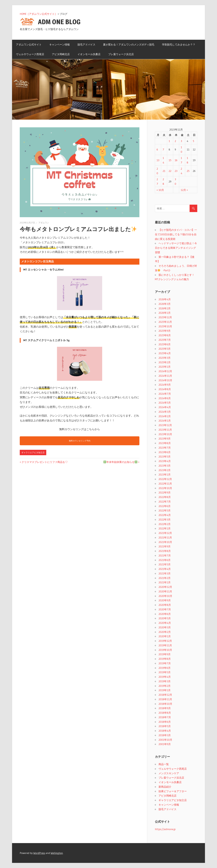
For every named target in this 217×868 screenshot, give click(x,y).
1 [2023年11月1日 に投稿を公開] (169, 141)
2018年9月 (165, 708)
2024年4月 (165, 407)
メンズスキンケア (169, 773)
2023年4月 (165, 461)
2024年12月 (165, 371)
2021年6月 (165, 560)
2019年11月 (165, 645)
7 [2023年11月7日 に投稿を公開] (163, 149)
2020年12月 (165, 587)
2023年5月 (165, 457)
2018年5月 (165, 726)
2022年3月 (165, 519)
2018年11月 (165, 699)
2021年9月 (165, 546)
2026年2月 (165, 308)
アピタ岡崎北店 (61, 54)
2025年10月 (165, 326)
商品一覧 (164, 764)
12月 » (184, 190)
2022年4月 (165, 515)
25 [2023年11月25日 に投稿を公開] (188, 171)
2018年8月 (165, 713)
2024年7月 (165, 394)
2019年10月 (165, 650)
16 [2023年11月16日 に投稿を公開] (176, 160)
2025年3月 (165, 358)
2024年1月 (165, 421)
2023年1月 (165, 474)
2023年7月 (165, 448)
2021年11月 (165, 537)
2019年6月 (165, 668)
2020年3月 (165, 627)
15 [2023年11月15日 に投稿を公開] (170, 160)
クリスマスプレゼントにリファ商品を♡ (45, 462)
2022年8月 (165, 497)
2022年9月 (165, 492)
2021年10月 (165, 542)
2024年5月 (165, 403)
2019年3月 (165, 681)
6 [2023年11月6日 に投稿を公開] (157, 149)
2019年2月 (165, 686)
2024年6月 (165, 398)
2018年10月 (165, 704)
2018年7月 (165, 717)
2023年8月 (165, 443)
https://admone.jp (165, 829)
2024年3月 (165, 412)
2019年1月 (165, 690)
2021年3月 (165, 573)
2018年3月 (165, 735)
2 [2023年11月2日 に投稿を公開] (175, 141)
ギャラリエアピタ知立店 (33, 453)
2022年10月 (165, 488)
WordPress (39, 853)
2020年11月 (165, 591)
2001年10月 (165, 740)
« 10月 (160, 190)
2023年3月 (165, 466)
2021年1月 (165, 582)
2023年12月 (165, 425)
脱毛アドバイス (86, 44)
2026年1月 (165, 313)
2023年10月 (165, 434)
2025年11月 (165, 322)
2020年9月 (165, 600)
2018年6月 (165, 722)
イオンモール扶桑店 (89, 54)
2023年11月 (165, 430)
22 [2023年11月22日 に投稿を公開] (170, 171)
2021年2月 (165, 578)
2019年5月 (165, 672)
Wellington (57, 853)
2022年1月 (165, 528)
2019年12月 (165, 641)
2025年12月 (165, 317)
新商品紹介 (165, 787)
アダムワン (44, 223)
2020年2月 (165, 632)
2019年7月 (165, 663)
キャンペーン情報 (60, 44)
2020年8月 (165, 605)
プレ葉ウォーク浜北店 (121, 54)
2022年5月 (165, 510)
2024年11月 (165, 376)
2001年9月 (165, 744)
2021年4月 (165, 569)
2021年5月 (165, 564)
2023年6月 (165, 452)
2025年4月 (165, 353)
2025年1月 (165, 367)
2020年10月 (165, 596)
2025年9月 (165, 331)
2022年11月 (165, 484)
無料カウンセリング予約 (80, 441)
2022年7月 (165, 502)
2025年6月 (165, 344)
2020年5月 (165, 618)
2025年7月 (165, 340)
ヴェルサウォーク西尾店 (30, 54)
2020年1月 (165, 636)
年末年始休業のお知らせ (120, 462)
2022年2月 (165, 524)
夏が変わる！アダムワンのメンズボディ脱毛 (129, 44)
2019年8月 (165, 659)
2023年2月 (165, 470)
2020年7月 (165, 609)
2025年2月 (165, 362)
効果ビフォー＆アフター (173, 791)
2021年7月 (165, 555)
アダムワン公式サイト (29, 44)
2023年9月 (165, 439)
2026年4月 (165, 299)
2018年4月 (165, 731)
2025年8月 (165, 335)
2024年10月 (165, 380)
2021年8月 (165, 551)
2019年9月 (165, 654)
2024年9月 (165, 385)
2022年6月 (165, 506)
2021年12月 (165, 533)
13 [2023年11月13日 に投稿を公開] (158, 160)
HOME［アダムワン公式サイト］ (38, 14)
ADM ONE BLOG (59, 22)
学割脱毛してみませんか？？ (179, 44)
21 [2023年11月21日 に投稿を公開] (164, 171)
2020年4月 (165, 623)
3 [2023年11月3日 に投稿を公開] (181, 141)
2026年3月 (165, 304)
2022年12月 (165, 479)
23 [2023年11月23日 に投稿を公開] (176, 171)
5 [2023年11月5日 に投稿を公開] (193, 141)
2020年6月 (165, 614)
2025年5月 (165, 349)
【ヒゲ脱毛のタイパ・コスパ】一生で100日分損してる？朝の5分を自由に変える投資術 (176, 234)
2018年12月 (165, 695)
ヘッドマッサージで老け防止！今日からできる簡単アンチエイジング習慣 (176, 248)
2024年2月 (165, 416)
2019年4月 (165, 677)
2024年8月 (165, 389)
